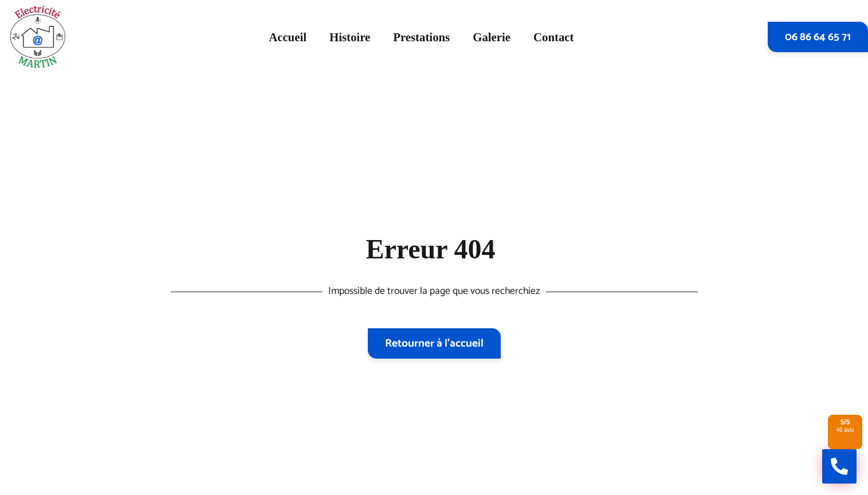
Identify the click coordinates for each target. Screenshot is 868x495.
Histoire (350, 37)
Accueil (288, 37)
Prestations (421, 37)
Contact (553, 37)
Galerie (492, 37)
